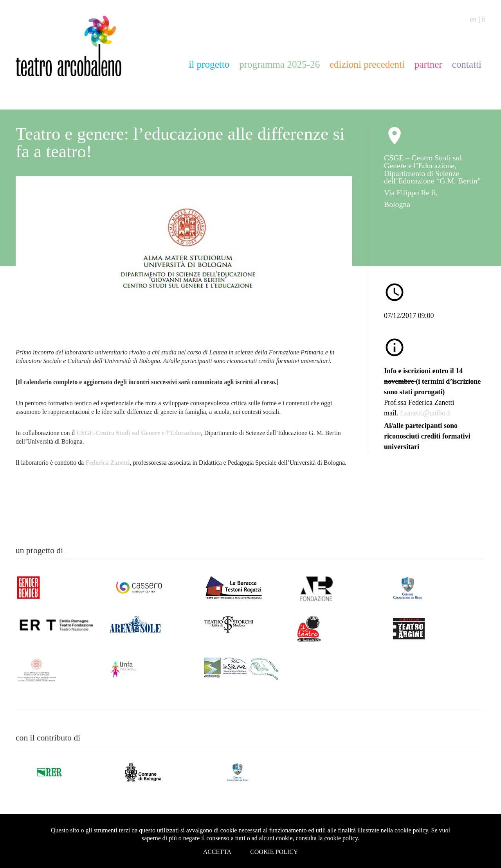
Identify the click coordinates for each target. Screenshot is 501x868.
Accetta (217, 852)
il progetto (209, 64)
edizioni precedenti (367, 64)
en (473, 19)
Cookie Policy (274, 852)
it (483, 19)
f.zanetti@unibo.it (426, 413)
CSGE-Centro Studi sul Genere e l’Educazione (139, 433)
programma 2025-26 (279, 64)
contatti (467, 64)
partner (428, 64)
